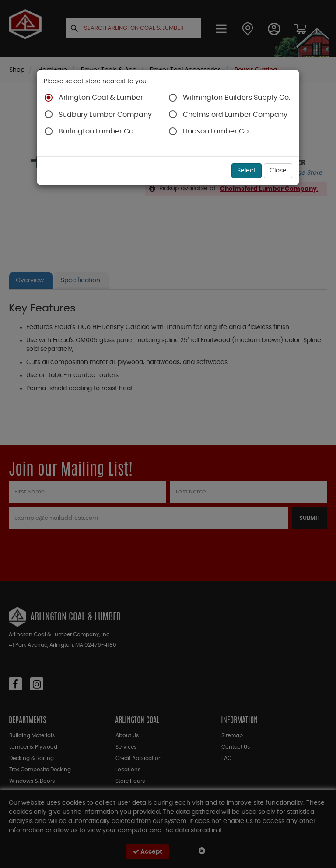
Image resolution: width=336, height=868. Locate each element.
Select (247, 171)
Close (278, 171)
